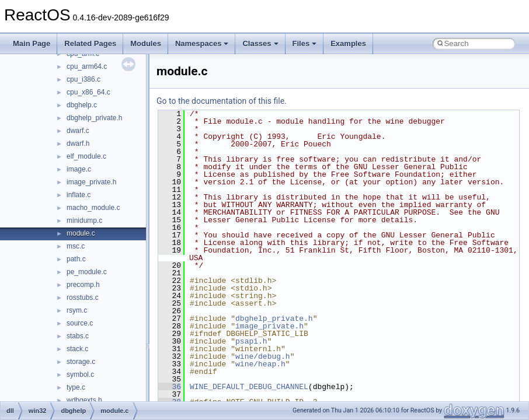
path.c (76, 259)
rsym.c (77, 310)
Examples (348, 43)
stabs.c (78, 336)
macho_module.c (93, 208)
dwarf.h (78, 143)
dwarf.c (78, 131)
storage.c (81, 362)
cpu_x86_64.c (88, 92)
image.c (79, 169)
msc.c (76, 246)
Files (305, 43)
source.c (80, 323)
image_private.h (91, 182)
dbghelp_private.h (94, 118)
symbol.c (80, 374)
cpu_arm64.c (87, 66)
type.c (76, 387)
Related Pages (90, 43)
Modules (146, 43)
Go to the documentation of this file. (222, 101)
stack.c (77, 349)
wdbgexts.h (84, 400)
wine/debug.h (263, 356)
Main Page (32, 43)
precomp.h (83, 285)
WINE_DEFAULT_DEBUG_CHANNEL (249, 387)
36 (170, 387)
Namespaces (202, 43)
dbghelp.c (82, 105)
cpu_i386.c (83, 79)
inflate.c (79, 195)
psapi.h (251, 341)
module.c (81, 233)
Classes (260, 43)
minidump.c (84, 220)
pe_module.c (87, 272)
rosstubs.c (83, 297)
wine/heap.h (260, 364)
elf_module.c (86, 156)
